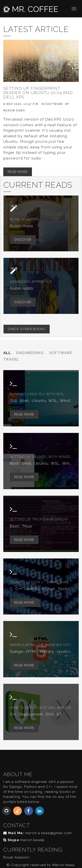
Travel (11, 359)
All (7, 353)
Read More (18, 172)
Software (54, 104)
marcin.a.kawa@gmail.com (48, 833)
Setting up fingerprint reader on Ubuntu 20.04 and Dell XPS (38, 93)
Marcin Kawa (14, 111)
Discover (23, 240)
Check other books (27, 329)
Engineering (30, 353)
